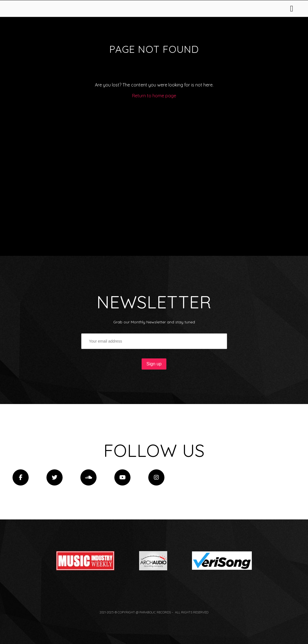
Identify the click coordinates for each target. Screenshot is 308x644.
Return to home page (154, 158)
